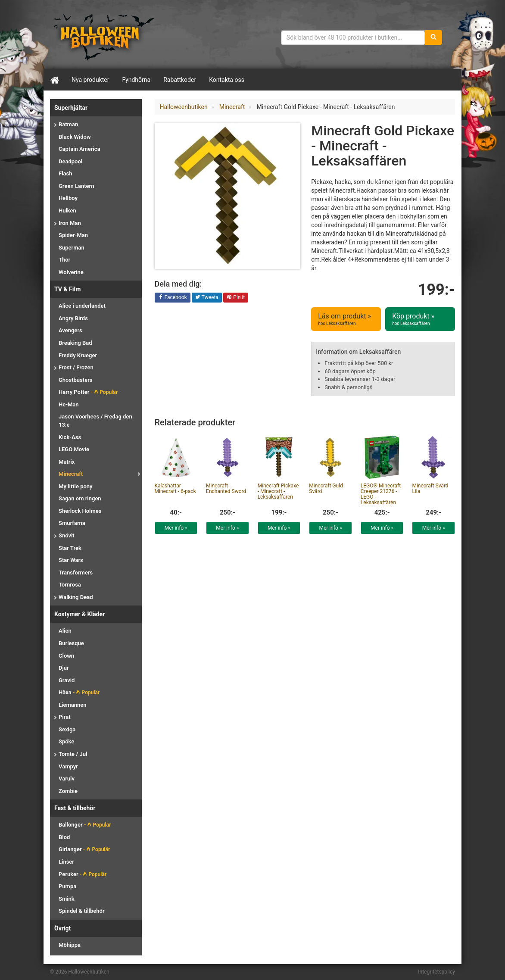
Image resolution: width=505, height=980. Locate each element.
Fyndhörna (137, 80)
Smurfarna (72, 523)
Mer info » (176, 528)
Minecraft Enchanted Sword (226, 488)
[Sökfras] (353, 37)
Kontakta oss (227, 80)
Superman (72, 248)
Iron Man (70, 223)
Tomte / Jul (73, 754)
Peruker (83, 874)
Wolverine (71, 272)
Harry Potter (88, 392)
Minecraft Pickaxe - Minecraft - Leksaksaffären (278, 491)
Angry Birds (73, 318)
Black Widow (75, 137)
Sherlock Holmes (80, 511)
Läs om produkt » (346, 319)
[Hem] (54, 80)
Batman (68, 124)
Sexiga (67, 729)
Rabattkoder (180, 80)
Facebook (173, 298)
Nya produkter (90, 80)
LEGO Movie (74, 449)
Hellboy (68, 198)
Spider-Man (73, 235)
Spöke (66, 741)
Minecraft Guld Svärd (326, 488)
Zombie (68, 791)
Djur (64, 668)
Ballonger (85, 825)
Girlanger (84, 849)
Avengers (70, 330)
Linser (66, 862)
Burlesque (71, 643)
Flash (65, 173)
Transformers (76, 573)
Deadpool (70, 161)
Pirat (65, 717)
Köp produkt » (420, 319)
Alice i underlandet (82, 306)
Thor (64, 260)
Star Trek (70, 548)
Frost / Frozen (76, 367)
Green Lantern (76, 186)
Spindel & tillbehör (82, 911)
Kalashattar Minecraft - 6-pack (175, 488)
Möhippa (70, 945)
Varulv (67, 779)
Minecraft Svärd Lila (430, 488)
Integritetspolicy (436, 972)
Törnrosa (70, 585)
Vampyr (68, 766)
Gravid (67, 680)
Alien (65, 631)
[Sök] (433, 37)
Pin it (236, 298)
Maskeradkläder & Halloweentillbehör (104, 37)
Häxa (79, 692)
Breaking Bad (75, 343)
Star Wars (71, 560)
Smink (67, 899)
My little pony (76, 486)
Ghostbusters (76, 380)
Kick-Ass (70, 437)
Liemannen (72, 705)
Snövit (67, 535)
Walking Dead (76, 597)
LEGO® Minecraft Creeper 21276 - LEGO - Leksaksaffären (381, 494)
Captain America (79, 149)
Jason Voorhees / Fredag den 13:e (95, 421)
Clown (66, 656)
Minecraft (71, 474)
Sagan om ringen (80, 498)
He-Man (69, 404)
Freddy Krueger (78, 355)
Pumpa (67, 886)
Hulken (67, 211)
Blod (64, 837)
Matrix (67, 462)
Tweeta (207, 298)
